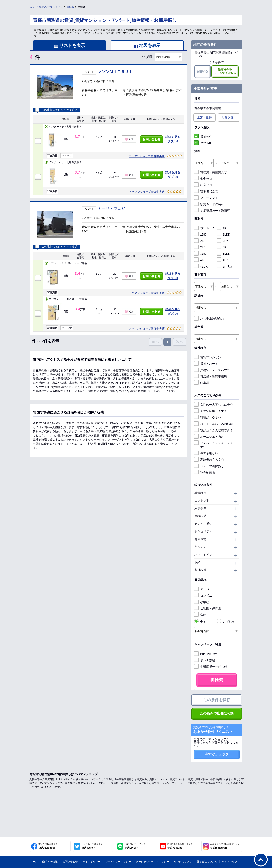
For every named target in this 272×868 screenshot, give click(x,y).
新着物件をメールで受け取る (225, 71)
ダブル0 (173, 141)
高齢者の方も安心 (209, 460)
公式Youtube (180, 846)
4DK (223, 260)
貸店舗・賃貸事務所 (211, 376)
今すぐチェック (217, 754)
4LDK (201, 267)
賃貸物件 (203, 137)
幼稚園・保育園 (208, 608)
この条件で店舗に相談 (217, 714)
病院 (200, 615)
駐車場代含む (206, 191)
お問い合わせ (152, 139)
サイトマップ (229, 862)
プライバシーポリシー (118, 862)
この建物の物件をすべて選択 (56, 110)
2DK (223, 241)
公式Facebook (48, 846)
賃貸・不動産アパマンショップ (46, 7)
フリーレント (206, 198)
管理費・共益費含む (211, 172)
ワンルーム (205, 228)
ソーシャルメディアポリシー (152, 862)
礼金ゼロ (203, 185)
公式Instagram (226, 846)
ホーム (34, 862)
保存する (203, 71)
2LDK (201, 247)
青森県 (70, 7)
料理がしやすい (208, 417)
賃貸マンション (208, 357)
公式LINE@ (135, 846)
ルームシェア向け (209, 437)
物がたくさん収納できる (214, 430)
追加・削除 (205, 117)
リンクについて (183, 862)
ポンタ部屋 (205, 660)
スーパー (203, 589)
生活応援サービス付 (211, 667)
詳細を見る (173, 137)
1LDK (223, 235)
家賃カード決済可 (209, 204)
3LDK (223, 254)
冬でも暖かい (206, 453)
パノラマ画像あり (209, 466)
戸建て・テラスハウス (212, 370)
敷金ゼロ (203, 179)
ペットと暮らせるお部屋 (214, 424)
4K (199, 260)
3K (222, 247)
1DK (200, 235)
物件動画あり (206, 472)
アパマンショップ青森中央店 (147, 156)
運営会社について (207, 862)
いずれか (226, 622)
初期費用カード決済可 (212, 211)
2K (199, 241)
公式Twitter (92, 846)
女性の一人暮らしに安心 (214, 405)
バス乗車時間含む (209, 319)
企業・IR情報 (50, 862)
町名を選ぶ (229, 117)
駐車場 (202, 383)
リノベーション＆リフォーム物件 (217, 445)
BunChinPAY (206, 654)
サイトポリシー (92, 862)
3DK (200, 254)
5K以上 (225, 267)
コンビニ (203, 595)
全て (200, 622)
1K (222, 228)
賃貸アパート (206, 364)
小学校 (202, 602)
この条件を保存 (217, 700)
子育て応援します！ (211, 411)
